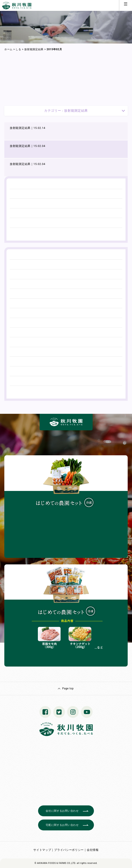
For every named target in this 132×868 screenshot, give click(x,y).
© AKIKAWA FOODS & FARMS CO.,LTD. (55, 863)
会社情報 (93, 850)
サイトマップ (42, 850)
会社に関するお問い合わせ (62, 811)
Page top (68, 688)
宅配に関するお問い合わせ (62, 825)
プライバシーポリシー (69, 850)
